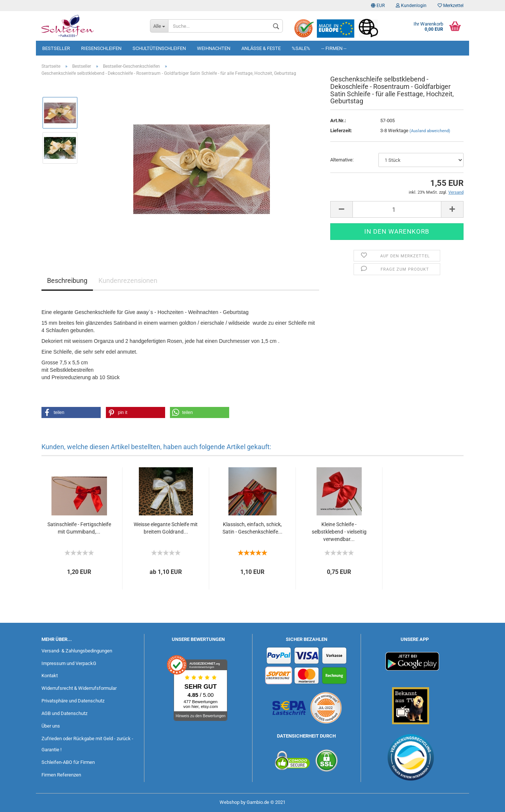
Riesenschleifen (101, 48)
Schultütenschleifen (159, 48)
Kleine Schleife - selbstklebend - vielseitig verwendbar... (339, 532)
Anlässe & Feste (261, 48)
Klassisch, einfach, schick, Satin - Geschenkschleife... (252, 528)
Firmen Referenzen (61, 775)
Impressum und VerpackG (69, 663)
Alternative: (342, 160)
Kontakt (50, 676)
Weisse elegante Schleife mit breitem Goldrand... (166, 528)
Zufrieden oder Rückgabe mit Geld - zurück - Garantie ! (87, 744)
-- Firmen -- (334, 48)
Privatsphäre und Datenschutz (73, 701)
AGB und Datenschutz (64, 713)
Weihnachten (214, 48)
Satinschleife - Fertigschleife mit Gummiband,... (79, 528)
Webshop (230, 802)
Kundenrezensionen (128, 280)
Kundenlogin (411, 6)
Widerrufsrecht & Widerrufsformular (79, 688)
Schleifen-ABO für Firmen (68, 762)
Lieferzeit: (341, 131)
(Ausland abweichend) (430, 131)
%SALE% (301, 48)
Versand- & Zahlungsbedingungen (77, 651)
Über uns (51, 726)
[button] (71, 412)
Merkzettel (451, 6)
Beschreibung (67, 280)
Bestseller (56, 48)
